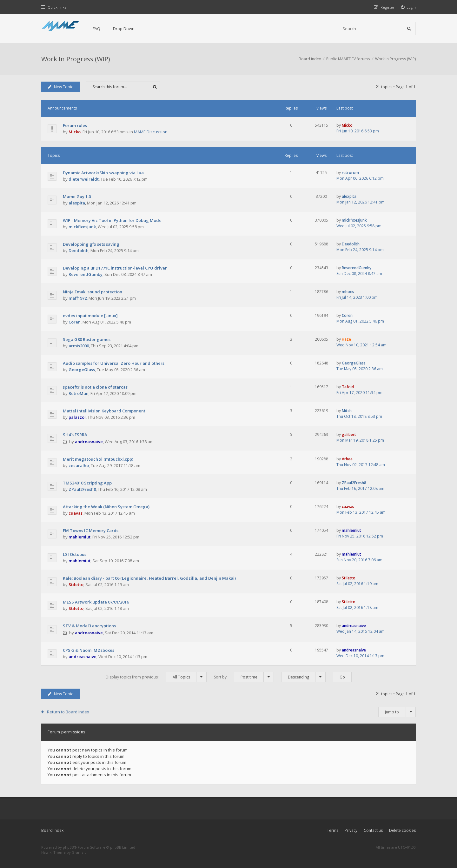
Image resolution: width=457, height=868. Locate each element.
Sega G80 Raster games (87, 339)
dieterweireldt (84, 179)
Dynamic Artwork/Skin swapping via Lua (103, 173)
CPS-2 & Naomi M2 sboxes (89, 650)
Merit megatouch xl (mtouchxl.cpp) (98, 459)
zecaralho (79, 465)
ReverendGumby (86, 274)
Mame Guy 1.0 (77, 197)
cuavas (76, 513)
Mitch (347, 411)
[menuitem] (408, 7)
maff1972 (78, 298)
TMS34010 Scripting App (87, 483)
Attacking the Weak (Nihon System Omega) (106, 507)
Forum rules (75, 125)
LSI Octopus (75, 554)
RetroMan (79, 393)
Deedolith (79, 250)
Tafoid (348, 387)
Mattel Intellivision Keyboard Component (104, 411)
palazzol (77, 417)
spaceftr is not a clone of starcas (95, 387)
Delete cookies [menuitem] (402, 830)
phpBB (68, 847)
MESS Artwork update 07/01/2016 (96, 602)
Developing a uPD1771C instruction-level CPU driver (115, 268)
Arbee (347, 459)
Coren (75, 322)
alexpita (77, 203)
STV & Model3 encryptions (89, 626)
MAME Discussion (151, 132)
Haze (346, 339)
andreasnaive (89, 442)
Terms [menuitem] (333, 830)
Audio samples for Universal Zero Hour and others (114, 363)
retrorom (350, 173)
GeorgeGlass (82, 370)
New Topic (60, 87)
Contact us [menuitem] (373, 830)
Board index (52, 830)
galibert (349, 434)
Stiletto (76, 584)
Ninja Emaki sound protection (93, 292)
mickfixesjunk (82, 227)
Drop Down (124, 29)
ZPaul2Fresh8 (82, 489)
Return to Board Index (68, 712)
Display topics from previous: (156, 677)
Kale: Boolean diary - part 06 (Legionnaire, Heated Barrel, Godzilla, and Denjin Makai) (149, 578)
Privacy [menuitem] (351, 830)
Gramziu (79, 852)
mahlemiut (79, 537)
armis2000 (79, 346)
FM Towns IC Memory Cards (91, 531)
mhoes (348, 292)
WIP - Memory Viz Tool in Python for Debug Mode (112, 220)
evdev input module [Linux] (90, 316)
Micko (75, 132)
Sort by (244, 677)
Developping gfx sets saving (91, 244)
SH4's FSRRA (75, 435)
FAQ (96, 29)
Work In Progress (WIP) (76, 59)
